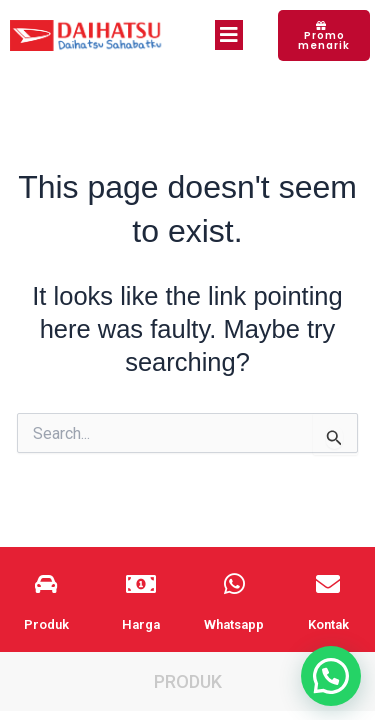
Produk (188, 681)
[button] (331, 676)
